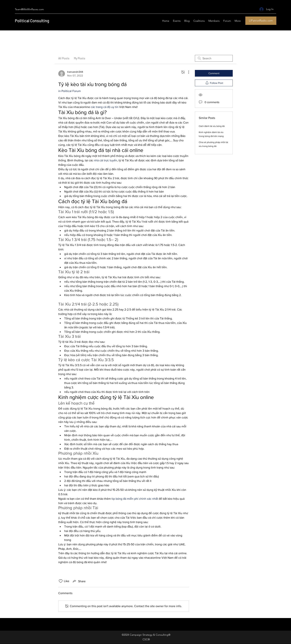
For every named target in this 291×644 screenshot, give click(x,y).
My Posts (80, 58)
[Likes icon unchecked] (61, 581)
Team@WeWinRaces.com (29, 9)
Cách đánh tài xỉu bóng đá (212, 126)
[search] (214, 58)
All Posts (64, 58)
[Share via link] (79, 581)
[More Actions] (187, 72)
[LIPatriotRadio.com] (261, 21)
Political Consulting (32, 21)
